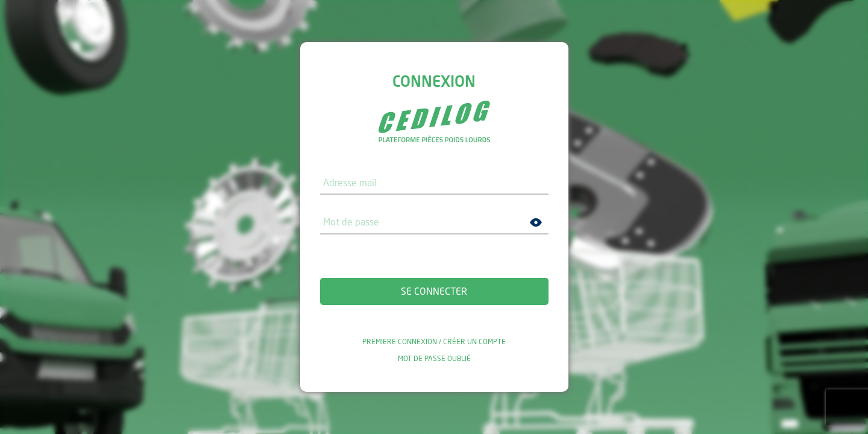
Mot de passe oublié (434, 359)
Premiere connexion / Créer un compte (434, 342)
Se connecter (434, 291)
